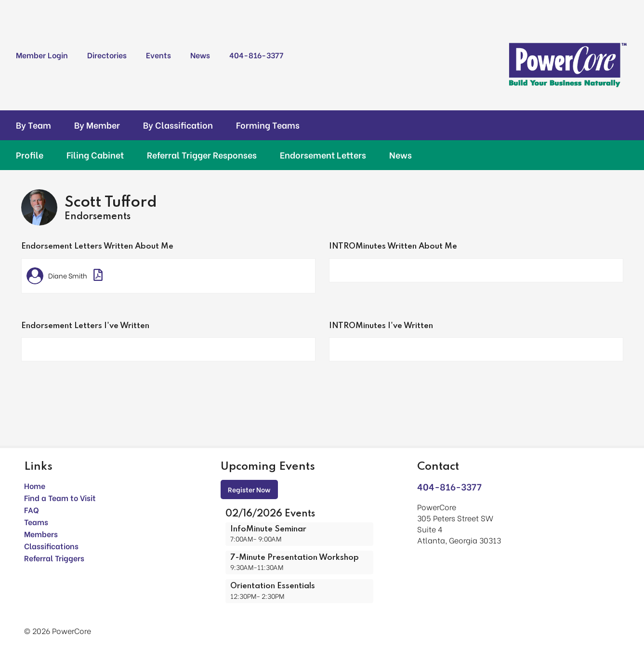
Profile (30, 155)
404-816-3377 (256, 55)
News (200, 55)
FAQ (32, 509)
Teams (36, 522)
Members (41, 534)
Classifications (51, 546)
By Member (97, 125)
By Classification (178, 125)
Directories (107, 55)
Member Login (42, 55)
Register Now (249, 489)
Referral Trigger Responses (202, 155)
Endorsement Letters (323, 155)
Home (35, 485)
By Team (33, 125)
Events (158, 55)
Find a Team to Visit (60, 497)
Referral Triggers (54, 558)
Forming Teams (268, 125)
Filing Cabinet (95, 155)
